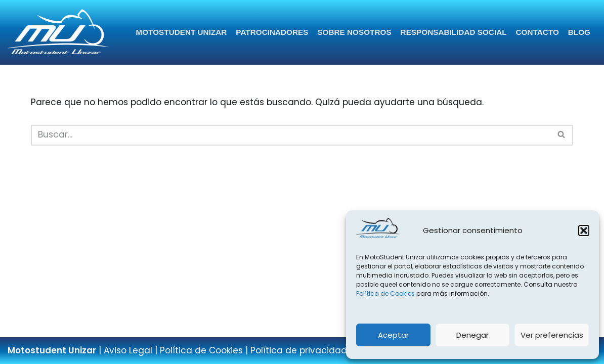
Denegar (472, 335)
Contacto (537, 32)
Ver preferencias (552, 335)
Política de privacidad (299, 350)
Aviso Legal (128, 350)
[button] (584, 231)
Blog (579, 32)
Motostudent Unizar (181, 32)
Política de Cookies (385, 293)
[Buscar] (291, 135)
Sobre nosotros (354, 32)
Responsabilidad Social (454, 32)
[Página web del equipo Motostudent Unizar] (58, 32)
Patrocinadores (272, 32)
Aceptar (393, 335)
